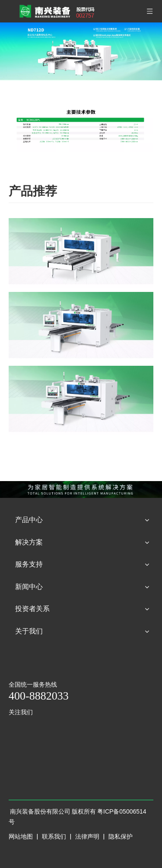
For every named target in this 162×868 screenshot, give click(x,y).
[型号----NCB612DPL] (81, 127)
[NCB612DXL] (81, 253)
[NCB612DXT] (81, 327)
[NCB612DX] (81, 401)
